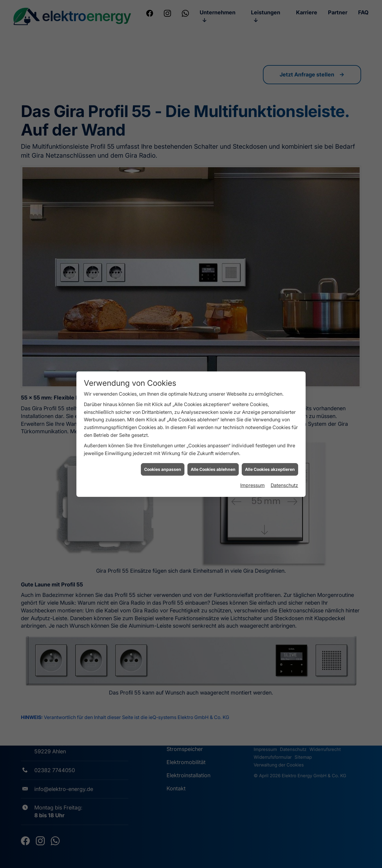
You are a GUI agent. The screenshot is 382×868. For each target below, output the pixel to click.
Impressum (252, 467)
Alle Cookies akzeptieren (270, 451)
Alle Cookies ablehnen (213, 451)
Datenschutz (284, 467)
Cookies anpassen (163, 451)
